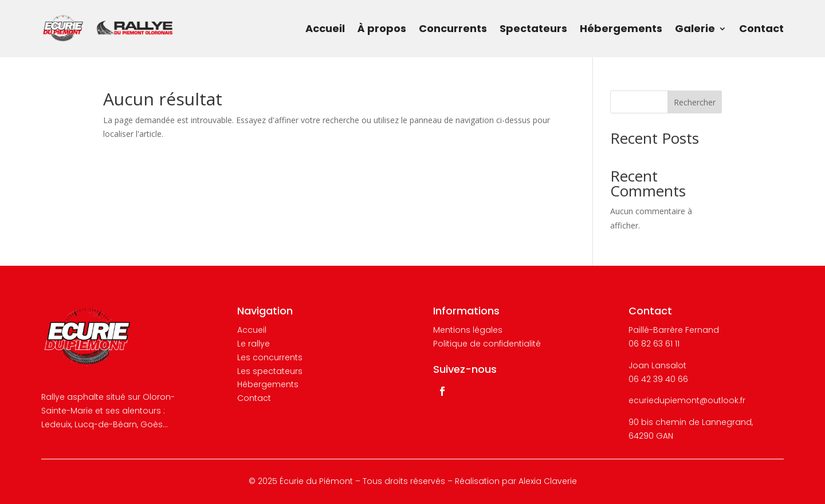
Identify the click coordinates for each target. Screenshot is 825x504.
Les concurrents (270, 357)
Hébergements (621, 28)
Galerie (695, 28)
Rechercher (695, 102)
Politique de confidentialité (487, 344)
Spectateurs (533, 28)
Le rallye (254, 344)
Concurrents (453, 28)
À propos (382, 28)
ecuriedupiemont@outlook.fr (687, 400)
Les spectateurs (270, 371)
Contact (761, 28)
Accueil (325, 28)
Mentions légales (468, 330)
